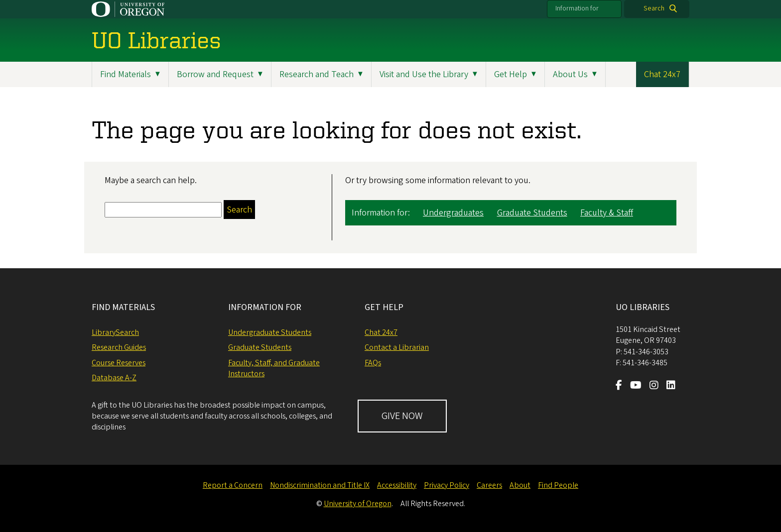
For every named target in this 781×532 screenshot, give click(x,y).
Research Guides (119, 347)
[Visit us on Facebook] (619, 386)
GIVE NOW (402, 416)
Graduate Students (532, 213)
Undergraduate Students (270, 332)
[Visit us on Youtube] (636, 386)
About (520, 485)
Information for (577, 8)
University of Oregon (358, 504)
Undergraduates (453, 213)
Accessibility (397, 485)
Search (654, 8)
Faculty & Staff (607, 213)
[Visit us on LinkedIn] (671, 386)
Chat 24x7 (662, 74)
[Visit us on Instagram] (654, 386)
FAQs (373, 363)
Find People (558, 485)
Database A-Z (114, 378)
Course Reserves (119, 363)
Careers (489, 485)
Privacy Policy (447, 485)
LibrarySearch (115, 332)
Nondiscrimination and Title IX (320, 485)
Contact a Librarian (397, 347)
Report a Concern (233, 485)
